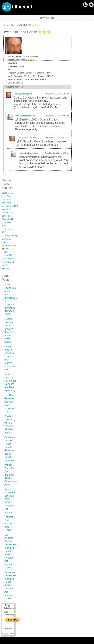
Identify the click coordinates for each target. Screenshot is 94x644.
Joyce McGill (8, 193)
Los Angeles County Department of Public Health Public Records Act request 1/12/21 (11, 551)
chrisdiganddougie (10, 236)
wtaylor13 (6, 209)
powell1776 (7, 255)
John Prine (7, 216)
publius (5, 252)
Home (6, 25)
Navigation (47, 18)
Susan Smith (8, 219)
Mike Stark (7, 196)
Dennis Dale (7, 213)
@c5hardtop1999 (25, 94)
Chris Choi (7, 200)
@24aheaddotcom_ (28, 116)
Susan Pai (7, 203)
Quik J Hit (6, 223)
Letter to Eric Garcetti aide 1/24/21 (9, 524)
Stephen (6, 269)
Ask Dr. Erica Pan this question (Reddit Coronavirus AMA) (11, 475)
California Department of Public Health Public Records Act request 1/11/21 (11, 585)
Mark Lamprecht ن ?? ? (8, 229)
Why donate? (8, 634)
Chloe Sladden (9, 259)
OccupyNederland (10, 206)
